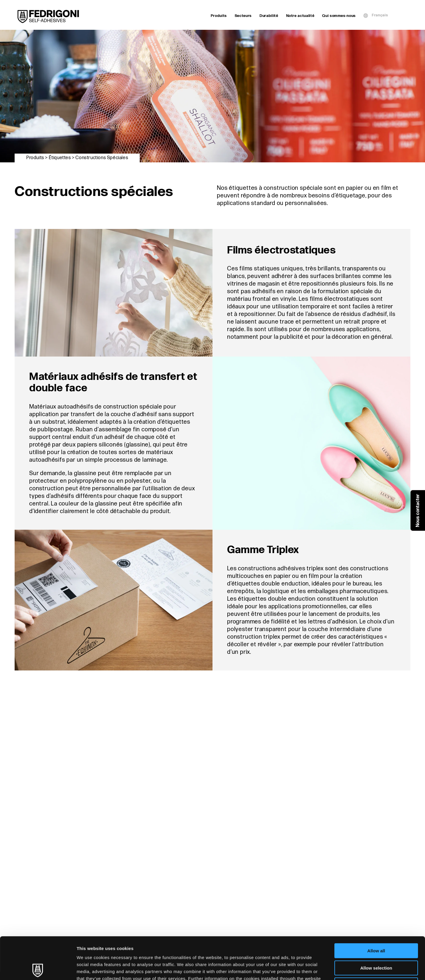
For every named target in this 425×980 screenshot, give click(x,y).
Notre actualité (300, 16)
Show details (307, 968)
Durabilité (269, 16)
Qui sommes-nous (339, 16)
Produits (219, 16)
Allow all (376, 909)
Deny (376, 943)
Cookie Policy (133, 943)
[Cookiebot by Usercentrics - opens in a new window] (38, 969)
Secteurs (243, 16)
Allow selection (376, 926)
